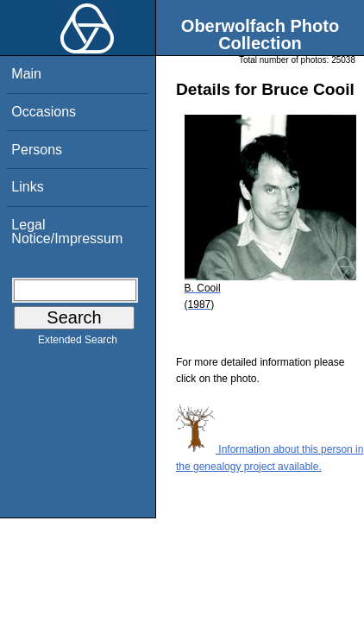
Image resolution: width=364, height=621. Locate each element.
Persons (37, 150)
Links (27, 187)
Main (26, 74)
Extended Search (78, 343)
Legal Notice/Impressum (67, 232)
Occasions (44, 112)
